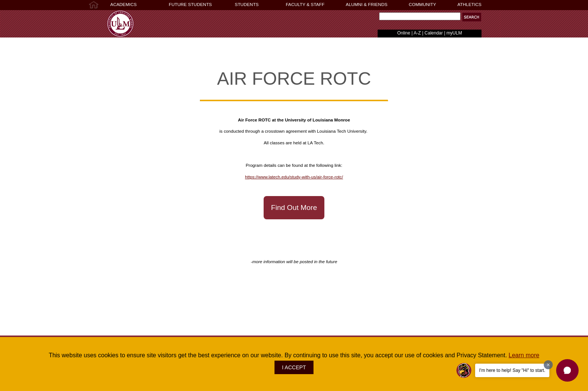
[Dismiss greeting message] (548, 365)
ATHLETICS (469, 4)
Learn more (524, 355)
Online (404, 33)
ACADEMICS (123, 4)
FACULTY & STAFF (305, 4)
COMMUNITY (422, 4)
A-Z (417, 33)
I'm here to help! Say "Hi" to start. (512, 370)
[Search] (420, 16)
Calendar (434, 33)
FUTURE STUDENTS (190, 4)
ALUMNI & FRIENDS (367, 4)
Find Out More (294, 207)
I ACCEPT (294, 367)
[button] (567, 370)
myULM (454, 33)
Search (377, 18)
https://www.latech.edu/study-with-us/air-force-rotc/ (294, 177)
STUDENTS (247, 4)
